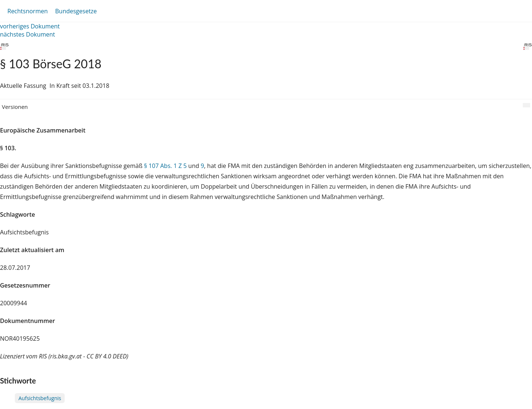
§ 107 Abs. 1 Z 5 (166, 166)
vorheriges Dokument (30, 26)
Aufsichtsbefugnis (40, 398)
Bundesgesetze (76, 11)
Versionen (15, 107)
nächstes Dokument (28, 34)
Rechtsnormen (28, 11)
